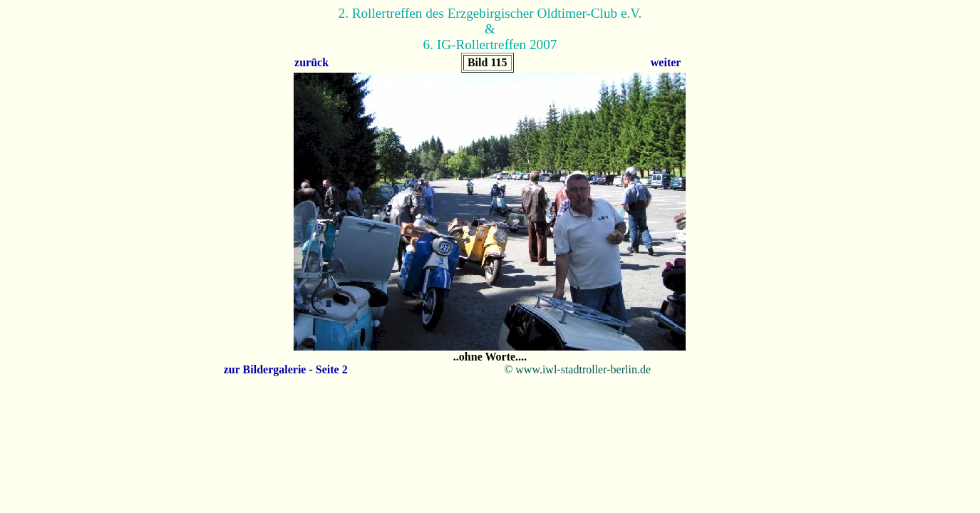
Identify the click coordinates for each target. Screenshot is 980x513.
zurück (311, 62)
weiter (666, 62)
